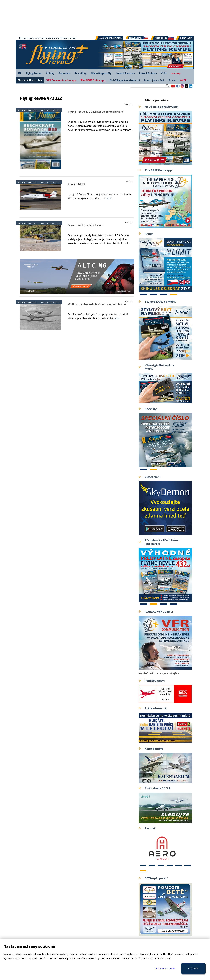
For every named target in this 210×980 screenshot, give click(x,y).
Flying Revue (34, 73)
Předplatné (163, 39)
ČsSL (164, 73)
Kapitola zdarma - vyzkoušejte (158, 673)
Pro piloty (81, 73)
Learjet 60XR (77, 184)
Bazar (172, 80)
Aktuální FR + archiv (27, 110)
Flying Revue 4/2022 (50, 110)
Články (50, 73)
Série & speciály (101, 73)
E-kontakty (188, 39)
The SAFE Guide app (93, 80)
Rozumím (193, 968)
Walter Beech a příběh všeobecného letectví (97, 304)
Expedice (65, 73)
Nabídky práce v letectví (125, 80)
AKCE (183, 80)
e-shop (176, 73)
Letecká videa (148, 73)
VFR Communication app (61, 80)
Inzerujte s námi (154, 80)
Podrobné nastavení (165, 968)
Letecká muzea (125, 73)
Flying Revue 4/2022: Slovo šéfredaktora (96, 112)
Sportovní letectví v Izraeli (86, 225)
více (109, 198)
